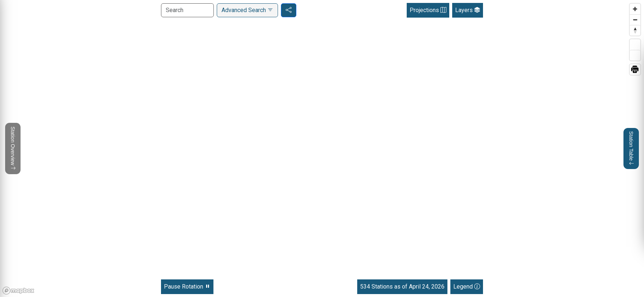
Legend (467, 287)
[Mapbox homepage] (18, 291)
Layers (468, 10)
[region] (322, 148)
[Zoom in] (635, 9)
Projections (428, 10)
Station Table (631, 149)
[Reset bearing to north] (635, 30)
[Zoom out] (635, 20)
